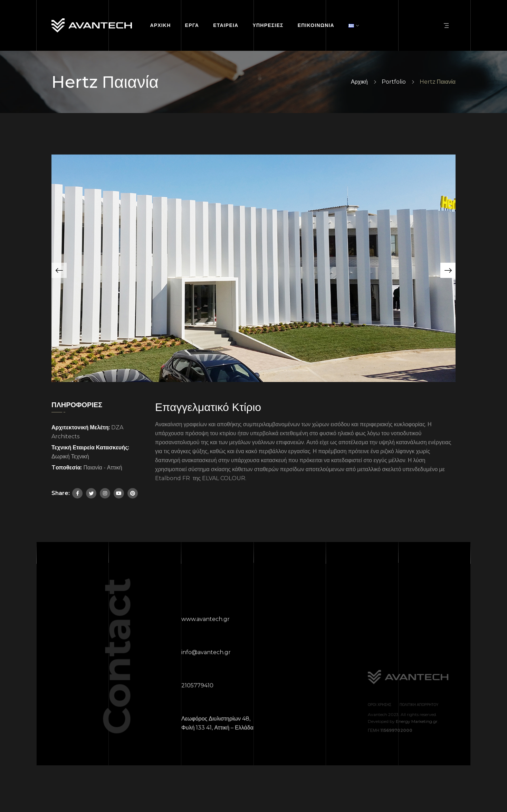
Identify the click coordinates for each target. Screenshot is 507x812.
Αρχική (359, 82)
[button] (59, 270)
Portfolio (394, 82)
